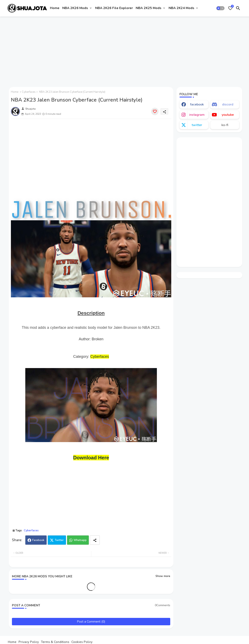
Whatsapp (80, 540)
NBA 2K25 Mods (149, 8)
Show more (163, 576)
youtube (228, 115)
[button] (220, 8)
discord (228, 104)
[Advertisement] (124, 50)
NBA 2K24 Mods (181, 8)
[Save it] (155, 111)
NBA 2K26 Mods (75, 8)
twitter (197, 125)
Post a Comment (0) (91, 622)
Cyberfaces (29, 92)
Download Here (91, 458)
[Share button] (95, 540)
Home (55, 8)
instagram (197, 115)
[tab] (55, 8)
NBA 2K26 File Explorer (114, 8)
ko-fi (225, 125)
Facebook (38, 540)
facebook (197, 104)
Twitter (59, 540)
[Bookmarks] (230, 8)
